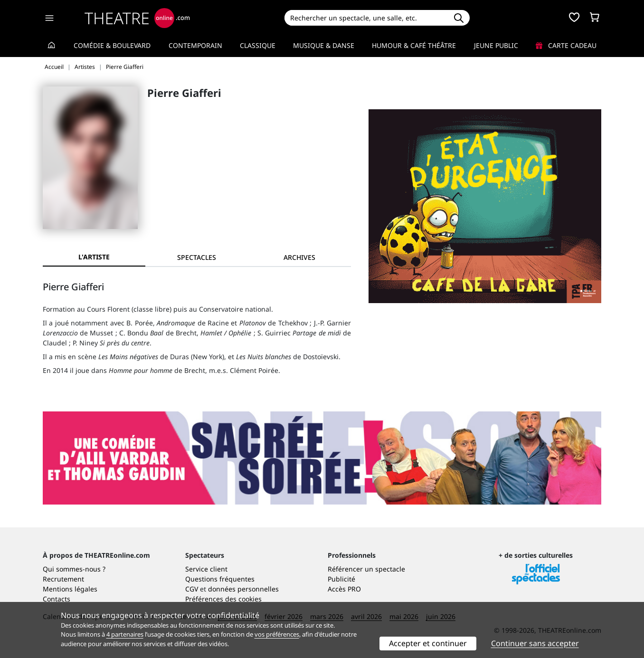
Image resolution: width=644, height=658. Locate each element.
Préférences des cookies (223, 599)
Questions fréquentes (220, 579)
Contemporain (195, 45)
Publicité (341, 579)
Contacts (57, 599)
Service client (206, 569)
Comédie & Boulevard (112, 45)
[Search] (366, 18)
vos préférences (277, 634)
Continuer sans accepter (535, 643)
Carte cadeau (566, 45)
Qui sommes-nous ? (74, 569)
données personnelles (243, 589)
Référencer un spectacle (366, 569)
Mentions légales (70, 589)
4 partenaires (125, 634)
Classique (258, 45)
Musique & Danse (324, 45)
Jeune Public (496, 45)
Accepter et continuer (428, 643)
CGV (192, 589)
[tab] (197, 257)
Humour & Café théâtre (414, 45)
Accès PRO (344, 589)
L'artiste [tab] (94, 257)
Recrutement (63, 579)
